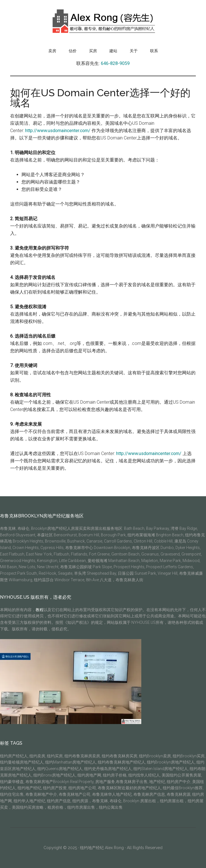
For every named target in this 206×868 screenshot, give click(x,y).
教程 (40, 610)
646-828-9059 (115, 63)
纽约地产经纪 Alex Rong (102, 848)
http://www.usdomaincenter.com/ (58, 131)
